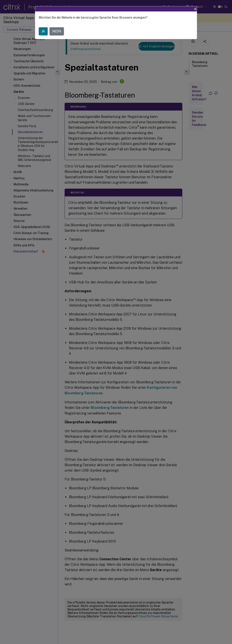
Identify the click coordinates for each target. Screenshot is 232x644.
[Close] (195, 9)
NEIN (57, 31)
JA (43, 31)
